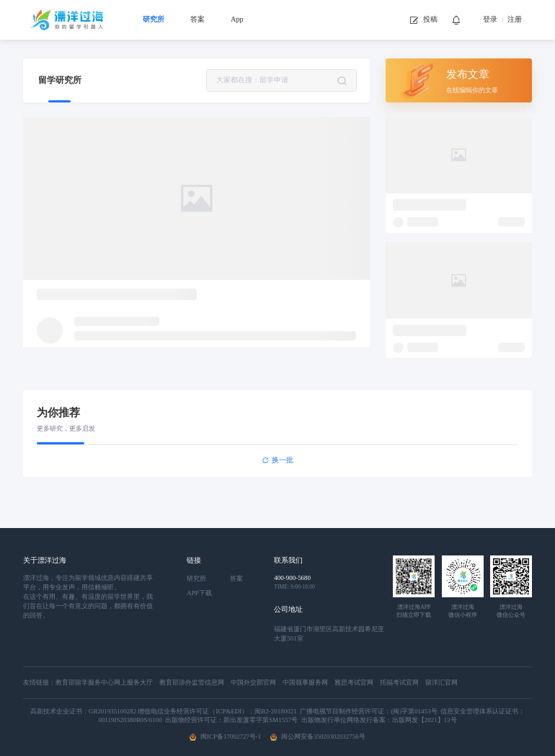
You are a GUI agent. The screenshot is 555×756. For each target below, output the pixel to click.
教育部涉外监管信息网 (195, 682)
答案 (197, 19)
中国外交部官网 (257, 682)
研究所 (154, 19)
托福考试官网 (403, 682)
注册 (515, 19)
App (237, 19)
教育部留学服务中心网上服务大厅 (107, 682)
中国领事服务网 (308, 682)
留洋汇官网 (441, 682)
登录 (490, 19)
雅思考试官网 (357, 682)
